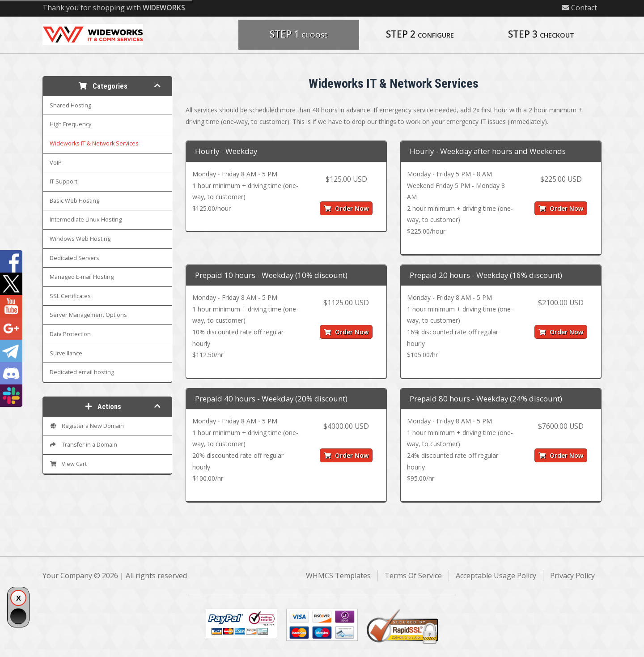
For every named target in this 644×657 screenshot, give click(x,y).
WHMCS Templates (338, 576)
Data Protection (70, 334)
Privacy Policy (572, 576)
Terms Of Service (413, 576)
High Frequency (70, 124)
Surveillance (66, 353)
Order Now (346, 208)
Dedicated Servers (74, 258)
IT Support (64, 181)
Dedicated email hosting (82, 372)
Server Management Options (88, 315)
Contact (579, 8)
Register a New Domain (87, 426)
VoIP (56, 163)
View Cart (68, 464)
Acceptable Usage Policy (496, 576)
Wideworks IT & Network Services (94, 143)
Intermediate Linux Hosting (86, 220)
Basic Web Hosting (74, 201)
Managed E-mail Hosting (82, 277)
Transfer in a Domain (83, 445)
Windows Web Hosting (80, 239)
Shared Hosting (70, 105)
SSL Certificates (70, 296)
